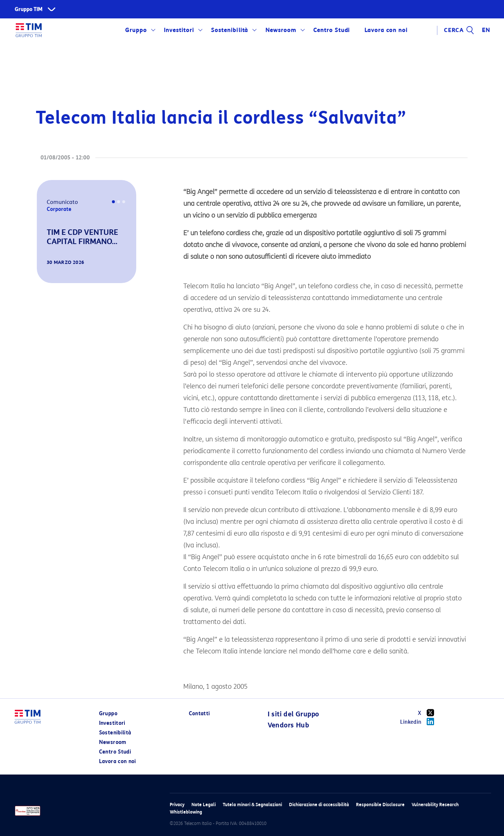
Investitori (179, 30)
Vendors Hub (288, 725)
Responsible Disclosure (380, 805)
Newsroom (281, 30)
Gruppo (136, 30)
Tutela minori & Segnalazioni (252, 805)
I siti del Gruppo (293, 714)
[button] (47, 273)
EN (486, 30)
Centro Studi (332, 30)
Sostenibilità (230, 30)
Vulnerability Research (435, 805)
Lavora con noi (386, 30)
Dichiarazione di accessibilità (319, 805)
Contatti (200, 714)
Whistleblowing (186, 812)
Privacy (177, 805)
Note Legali (204, 805)
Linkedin (420, 722)
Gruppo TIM (29, 9)
